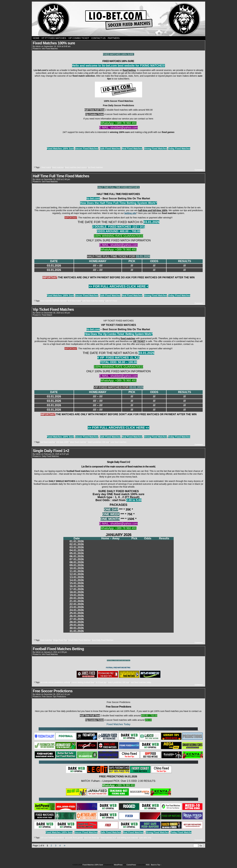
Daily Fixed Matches (50, 456)
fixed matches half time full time (54, 301)
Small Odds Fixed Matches (79, 640)
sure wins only (145, 838)
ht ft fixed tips (101, 682)
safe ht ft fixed (111, 301)
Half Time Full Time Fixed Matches (61, 176)
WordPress (118, 865)
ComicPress (131, 865)
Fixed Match (47, 315)
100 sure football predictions (52, 838)
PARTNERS (114, 38)
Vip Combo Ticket (79, 38)
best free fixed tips (92, 838)
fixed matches (58, 167)
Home (36, 38)
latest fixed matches (78, 442)
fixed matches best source (76, 167)
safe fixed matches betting (93, 301)
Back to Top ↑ (156, 865)
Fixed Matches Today (119, 724)
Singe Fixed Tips (60, 640)
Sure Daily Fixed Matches (103, 640)
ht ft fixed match (75, 301)
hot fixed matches (95, 167)
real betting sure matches (128, 838)
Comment (199, 170)
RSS (148, 865)
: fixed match (46, 167)
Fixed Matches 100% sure (54, 43)
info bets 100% (62, 442)
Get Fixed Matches (50, 182)
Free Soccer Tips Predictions (54, 697)
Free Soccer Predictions (53, 691)
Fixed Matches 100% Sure (118, 19)
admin (38, 46)
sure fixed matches (118, 442)
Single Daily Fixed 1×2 (51, 451)
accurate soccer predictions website (55, 682)
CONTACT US (98, 38)
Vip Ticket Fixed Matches (53, 309)
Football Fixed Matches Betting (58, 649)
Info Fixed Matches (50, 49)
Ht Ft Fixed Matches (54, 38)
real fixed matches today (141, 682)
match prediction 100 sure (98, 442)
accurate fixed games (74, 838)
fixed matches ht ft (108, 838)
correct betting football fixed (83, 682)
